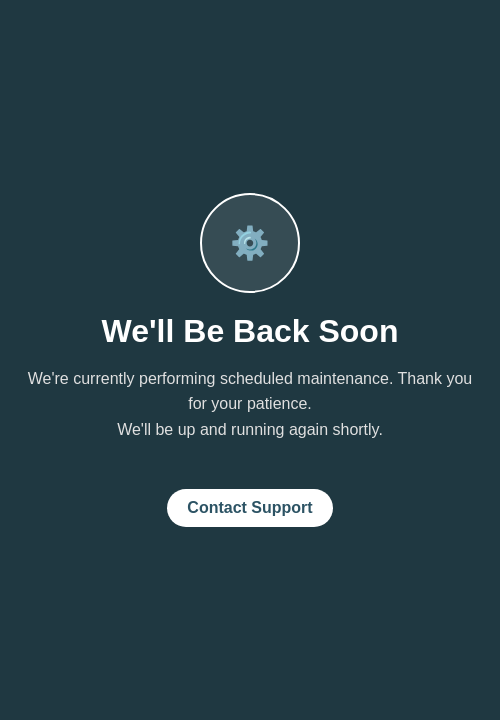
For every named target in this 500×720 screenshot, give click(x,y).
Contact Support (249, 507)
